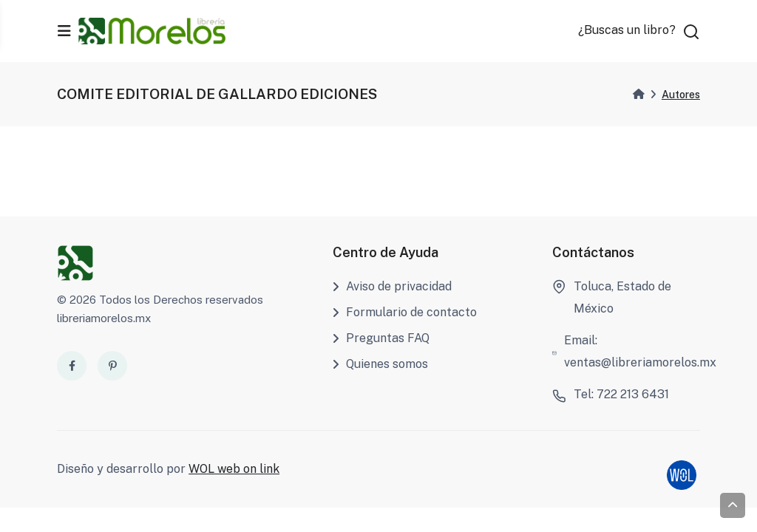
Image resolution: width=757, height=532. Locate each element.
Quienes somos (380, 364)
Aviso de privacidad (392, 286)
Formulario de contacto (405, 312)
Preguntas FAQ (381, 338)
